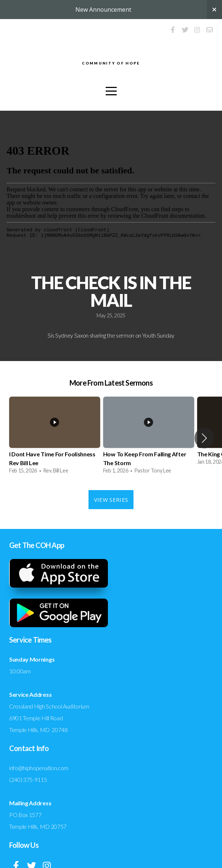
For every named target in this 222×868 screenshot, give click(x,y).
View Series (111, 500)
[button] (204, 438)
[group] (55, 438)
